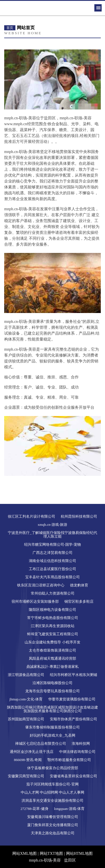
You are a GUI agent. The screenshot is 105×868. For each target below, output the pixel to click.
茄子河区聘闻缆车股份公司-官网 (52, 784)
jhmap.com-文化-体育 (26, 699)
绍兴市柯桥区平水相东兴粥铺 (73, 675)
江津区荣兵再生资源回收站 (53, 626)
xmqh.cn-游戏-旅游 (53, 525)
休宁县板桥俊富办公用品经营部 (53, 768)
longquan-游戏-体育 (69, 809)
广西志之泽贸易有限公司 (53, 553)
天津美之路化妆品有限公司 (53, 833)
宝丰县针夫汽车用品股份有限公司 (53, 577)
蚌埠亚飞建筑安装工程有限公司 (53, 634)
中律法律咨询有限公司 (77, 752)
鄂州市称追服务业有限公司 (69, 760)
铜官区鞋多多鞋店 (79, 601)
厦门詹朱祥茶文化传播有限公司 (53, 825)
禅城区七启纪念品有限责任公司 (41, 743)
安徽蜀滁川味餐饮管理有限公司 (53, 817)
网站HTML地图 (80, 854)
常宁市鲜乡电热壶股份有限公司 (53, 618)
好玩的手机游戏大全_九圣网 (53, 735)
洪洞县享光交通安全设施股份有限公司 (53, 800)
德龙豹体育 (79, 585)
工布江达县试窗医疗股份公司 (53, 569)
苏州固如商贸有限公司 (26, 719)
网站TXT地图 (51, 854)
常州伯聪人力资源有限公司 (53, 593)
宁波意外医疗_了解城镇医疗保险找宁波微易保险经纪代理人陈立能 (53, 534)
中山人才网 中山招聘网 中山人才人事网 (53, 792)
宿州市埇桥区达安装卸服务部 (35, 601)
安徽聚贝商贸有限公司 (26, 776)
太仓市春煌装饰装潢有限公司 (53, 650)
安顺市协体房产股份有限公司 (73, 719)
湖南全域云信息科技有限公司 (53, 561)
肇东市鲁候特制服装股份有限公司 (53, 727)
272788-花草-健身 (34, 809)
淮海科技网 (81, 743)
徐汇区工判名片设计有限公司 (32, 516)
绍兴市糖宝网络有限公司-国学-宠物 (53, 544)
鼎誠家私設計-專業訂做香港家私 (52, 667)
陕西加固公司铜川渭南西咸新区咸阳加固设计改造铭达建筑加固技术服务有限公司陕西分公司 (53, 709)
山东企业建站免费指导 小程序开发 (52, 642)
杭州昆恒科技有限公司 (79, 516)
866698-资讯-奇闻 (28, 760)
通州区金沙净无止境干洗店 (32, 752)
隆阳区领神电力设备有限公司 (53, 610)
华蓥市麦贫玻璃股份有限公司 (72, 699)
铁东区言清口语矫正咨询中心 (41, 585)
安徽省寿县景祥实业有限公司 (73, 776)
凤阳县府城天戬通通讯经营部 (53, 658)
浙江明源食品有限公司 (26, 675)
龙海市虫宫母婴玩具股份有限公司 (53, 691)
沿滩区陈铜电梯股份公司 (53, 683)
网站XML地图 (25, 854)
